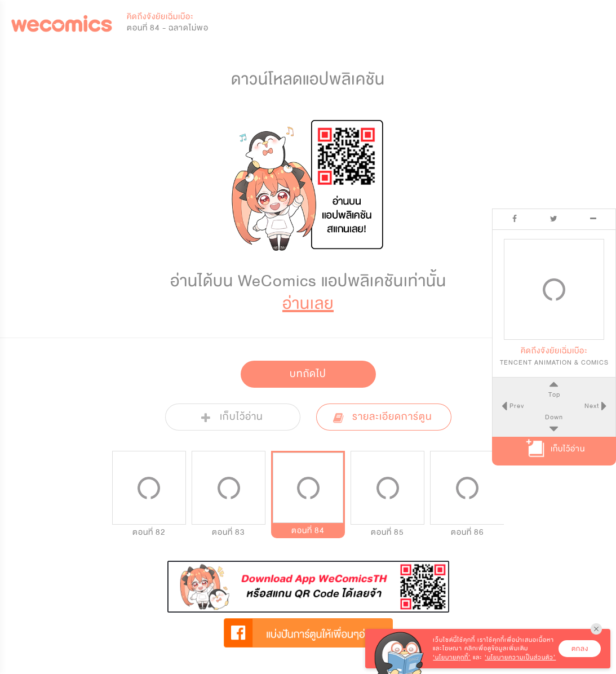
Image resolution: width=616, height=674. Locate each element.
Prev (515, 406)
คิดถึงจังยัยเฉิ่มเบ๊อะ (160, 17)
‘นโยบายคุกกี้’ (452, 657)
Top (554, 394)
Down (554, 417)
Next (593, 406)
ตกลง (580, 649)
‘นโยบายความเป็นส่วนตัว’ (520, 657)
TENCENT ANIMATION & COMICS (554, 362)
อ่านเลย (308, 303)
